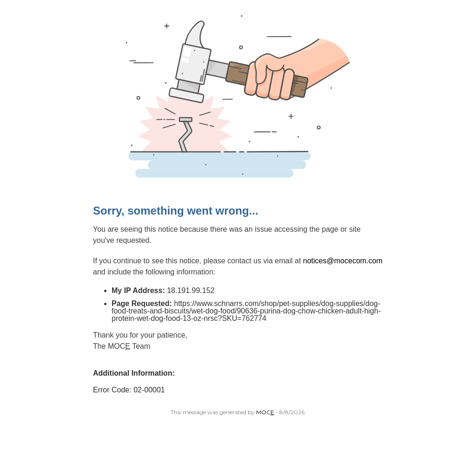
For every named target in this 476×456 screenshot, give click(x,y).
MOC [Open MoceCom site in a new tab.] (265, 412)
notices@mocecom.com (343, 261)
